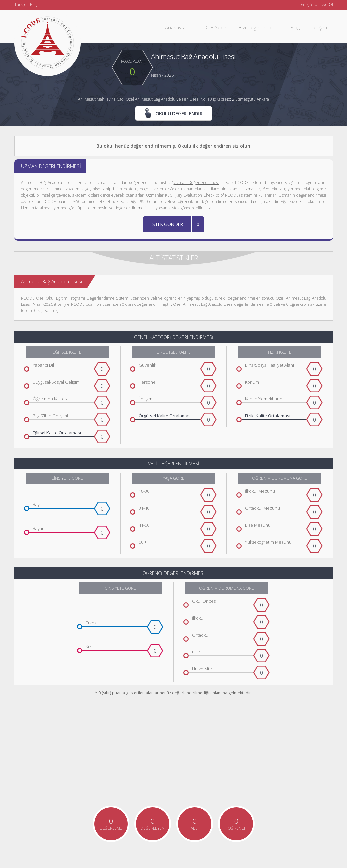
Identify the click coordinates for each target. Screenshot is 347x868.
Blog (295, 27)
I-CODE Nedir (212, 27)
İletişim (319, 27)
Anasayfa (175, 27)
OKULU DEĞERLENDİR (173, 113)
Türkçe (20, 4)
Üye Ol (327, 4)
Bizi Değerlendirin (259, 27)
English (36, 4)
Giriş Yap (309, 4)
